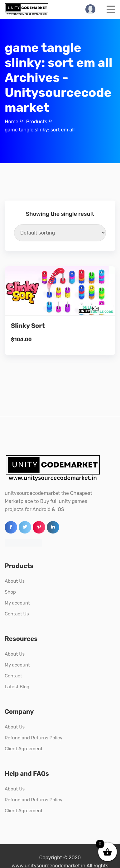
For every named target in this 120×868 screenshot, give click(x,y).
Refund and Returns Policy (34, 738)
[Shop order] (60, 233)
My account (17, 603)
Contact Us (17, 614)
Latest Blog (17, 687)
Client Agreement (24, 749)
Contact (13, 676)
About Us (15, 581)
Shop (10, 592)
